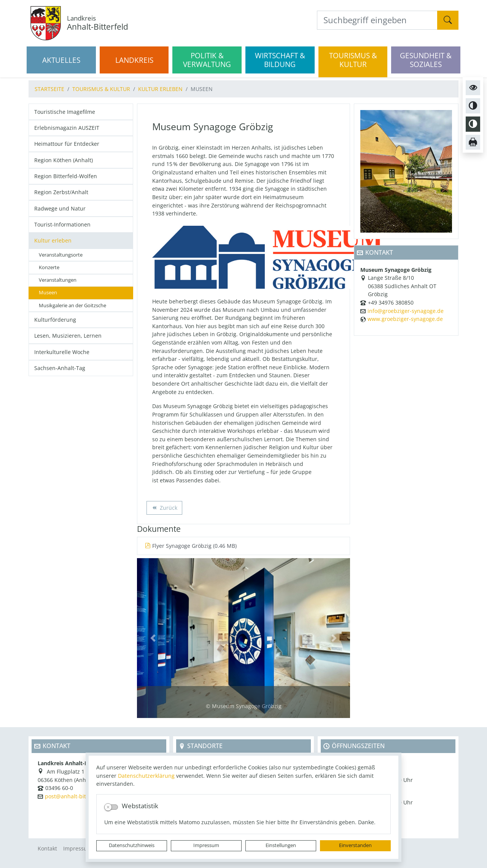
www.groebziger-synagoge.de (405, 319)
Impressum (206, 845)
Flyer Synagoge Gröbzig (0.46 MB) (191, 546)
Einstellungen (281, 845)
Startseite (49, 89)
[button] (153, 638)
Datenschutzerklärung (146, 776)
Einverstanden (355, 845)
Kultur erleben (160, 89)
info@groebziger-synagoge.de (406, 311)
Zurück (164, 508)
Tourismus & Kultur (101, 89)
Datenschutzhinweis (132, 845)
